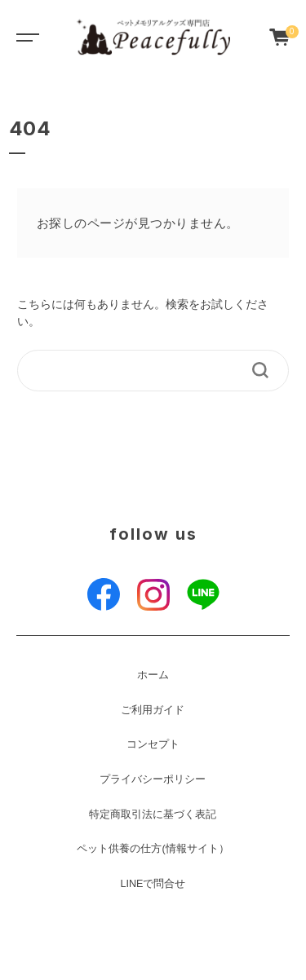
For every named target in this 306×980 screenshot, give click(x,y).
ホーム (153, 675)
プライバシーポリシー (153, 779)
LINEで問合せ (153, 884)
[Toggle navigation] (24, 37)
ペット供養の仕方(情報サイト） (153, 849)
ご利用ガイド (153, 710)
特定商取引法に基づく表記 (153, 814)
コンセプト (153, 744)
